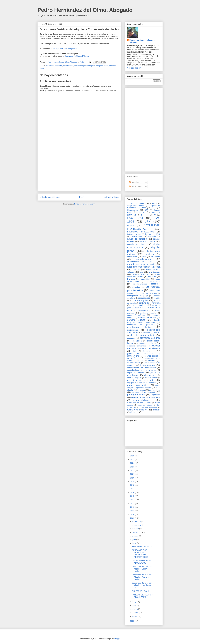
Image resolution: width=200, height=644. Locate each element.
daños (138, 308)
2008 (133, 621)
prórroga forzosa (136, 395)
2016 (133, 492)
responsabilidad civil (144, 400)
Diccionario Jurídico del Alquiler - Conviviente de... (142, 585)
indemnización (148, 365)
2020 (133, 478)
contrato (157, 298)
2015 (133, 496)
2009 (133, 518)
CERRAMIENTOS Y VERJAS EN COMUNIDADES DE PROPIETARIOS (142, 554)
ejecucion (131, 338)
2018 (133, 485)
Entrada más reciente (50, 197)
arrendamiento (143, 259)
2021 (133, 474)
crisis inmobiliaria (139, 305)
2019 (133, 481)
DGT (146, 210)
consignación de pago (137, 296)
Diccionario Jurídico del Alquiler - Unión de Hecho (142, 569)
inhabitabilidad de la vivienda (142, 370)
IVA (154, 215)
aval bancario (155, 272)
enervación (137, 341)
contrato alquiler (140, 300)
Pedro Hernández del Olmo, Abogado (85, 10)
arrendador (156, 257)
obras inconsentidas (138, 385)
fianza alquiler (149, 351)
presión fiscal (155, 390)
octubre (136, 529)
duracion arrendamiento (143, 335)
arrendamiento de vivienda (141, 264)
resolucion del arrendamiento (146, 397)
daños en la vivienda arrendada (144, 309)
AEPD (155, 203)
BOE (154, 208)
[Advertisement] (79, 172)
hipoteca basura (134, 363)
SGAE (158, 234)
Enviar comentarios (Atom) (85, 204)
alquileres (150, 254)
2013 (133, 504)
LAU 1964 (135, 218)
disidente (147, 333)
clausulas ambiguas (139, 284)
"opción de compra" (137, 203)
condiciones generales (148, 293)
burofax (131, 279)
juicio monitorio (150, 375)
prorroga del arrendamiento (144, 392)
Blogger (117, 639)
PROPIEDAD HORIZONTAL (144, 227)
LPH (148, 222)
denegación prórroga (136, 315)
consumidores (144, 298)
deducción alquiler (148, 313)
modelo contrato (151, 378)
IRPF (144, 215)
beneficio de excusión (141, 274)
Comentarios (135, 186)
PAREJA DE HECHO (141, 591)
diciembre (137, 521)
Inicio (82, 197)
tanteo (149, 403)
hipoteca (152, 360)
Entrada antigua (111, 197)
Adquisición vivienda (136, 206)
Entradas (134, 182)
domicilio (157, 333)
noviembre (137, 525)
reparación (156, 395)
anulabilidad (132, 257)
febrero (136, 613)
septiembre (137, 532)
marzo (135, 609)
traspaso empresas (149, 407)
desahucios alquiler (139, 327)
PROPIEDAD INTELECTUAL (141, 232)
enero (135, 616)
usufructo (157, 410)
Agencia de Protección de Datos (144, 207)
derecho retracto (136, 320)
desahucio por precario (140, 325)
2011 (133, 511)
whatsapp (134, 412)
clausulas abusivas (152, 282)
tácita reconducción (137, 410)
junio (135, 543)
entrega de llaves (147, 343)
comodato (136, 287)
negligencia (132, 383)
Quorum (148, 234)
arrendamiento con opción (141, 262)
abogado (152, 236)
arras (144, 257)
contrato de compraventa (150, 303)
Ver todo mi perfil (134, 68)
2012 (133, 507)
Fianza (142, 212)
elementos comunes (150, 338)
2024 (133, 463)
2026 (133, 456)
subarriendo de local (135, 403)
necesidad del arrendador (141, 380)
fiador (135, 351)
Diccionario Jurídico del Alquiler (77, 56)
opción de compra (144, 388)
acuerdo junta (147, 242)
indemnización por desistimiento (142, 368)
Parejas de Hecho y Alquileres (65, 49)
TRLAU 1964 (136, 236)
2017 (133, 489)
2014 (133, 500)
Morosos (131, 225)
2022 (133, 470)
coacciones (156, 284)
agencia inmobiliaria (136, 244)
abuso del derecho (137, 239)
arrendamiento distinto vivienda (144, 267)
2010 (133, 515)
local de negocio (134, 378)
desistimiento (68, 66)
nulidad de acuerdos (148, 383)
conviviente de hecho (54, 66)
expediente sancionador (137, 346)
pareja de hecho (102, 66)
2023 (133, 467)
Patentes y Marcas (134, 234)
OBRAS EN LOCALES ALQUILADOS (141, 562)
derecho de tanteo (147, 317)
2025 (133, 459)
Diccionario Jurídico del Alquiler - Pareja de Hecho (142, 577)
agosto (136, 536)
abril (134, 605)
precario (141, 390)
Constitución (133, 210)
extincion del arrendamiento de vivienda (144, 347)
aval (142, 272)
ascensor (136, 270)
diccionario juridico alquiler (85, 66)
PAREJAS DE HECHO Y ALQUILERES (142, 596)
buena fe (152, 277)
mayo (135, 602)
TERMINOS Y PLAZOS (142, 547)
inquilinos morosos (136, 373)
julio (134, 540)
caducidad (146, 279)
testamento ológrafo (145, 405)
